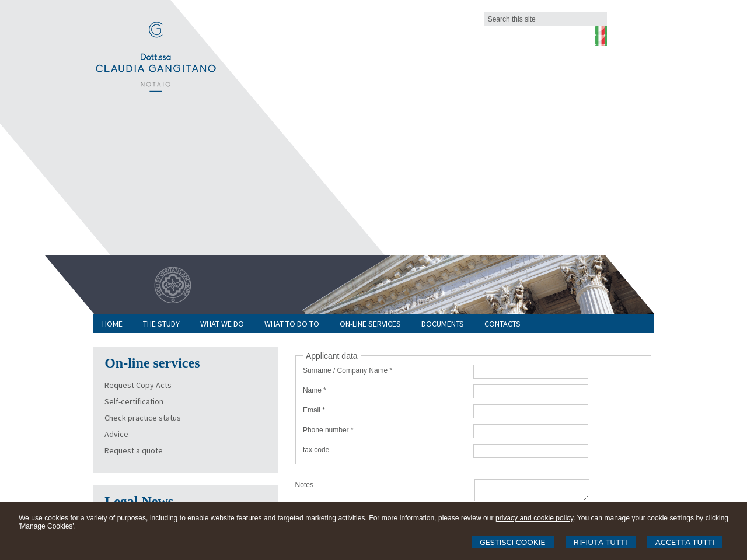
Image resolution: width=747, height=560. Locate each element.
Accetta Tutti (685, 542)
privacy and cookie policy (534, 518)
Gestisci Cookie (513, 542)
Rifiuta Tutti (601, 542)
